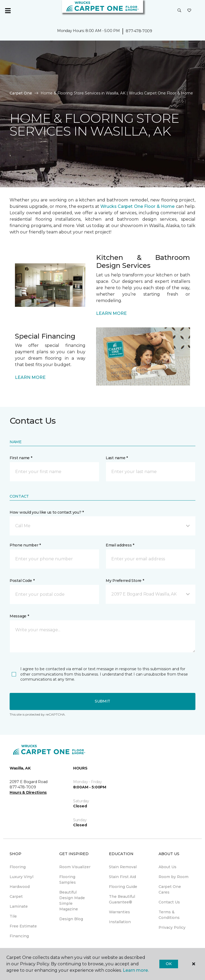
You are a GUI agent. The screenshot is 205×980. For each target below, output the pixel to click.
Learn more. (136, 970)
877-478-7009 (139, 31)
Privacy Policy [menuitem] (172, 927)
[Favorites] (189, 11)
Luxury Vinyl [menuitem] (21, 877)
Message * (19, 616)
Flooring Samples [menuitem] (68, 880)
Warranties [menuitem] (119, 912)
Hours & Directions (28, 792)
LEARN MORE (111, 313)
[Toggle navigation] (8, 11)
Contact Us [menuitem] (169, 902)
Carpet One (21, 93)
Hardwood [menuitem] (20, 887)
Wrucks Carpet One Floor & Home (137, 206)
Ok (169, 964)
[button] (179, 11)
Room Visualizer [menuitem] (75, 867)
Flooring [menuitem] (18, 867)
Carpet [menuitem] (16, 896)
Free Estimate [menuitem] (23, 926)
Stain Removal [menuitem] (123, 867)
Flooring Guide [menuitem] (123, 887)
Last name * (117, 458)
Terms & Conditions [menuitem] (169, 915)
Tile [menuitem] (13, 916)
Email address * (120, 545)
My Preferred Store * (125, 581)
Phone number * (25, 545)
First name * (21, 458)
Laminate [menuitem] (19, 906)
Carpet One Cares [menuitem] (170, 889)
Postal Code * (22, 581)
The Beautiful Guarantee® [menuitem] (122, 899)
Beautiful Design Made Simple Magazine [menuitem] (72, 901)
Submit (102, 701)
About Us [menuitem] (167, 867)
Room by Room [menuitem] (174, 877)
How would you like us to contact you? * (47, 512)
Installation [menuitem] (120, 922)
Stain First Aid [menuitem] (122, 877)
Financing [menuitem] (19, 936)
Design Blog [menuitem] (71, 919)
